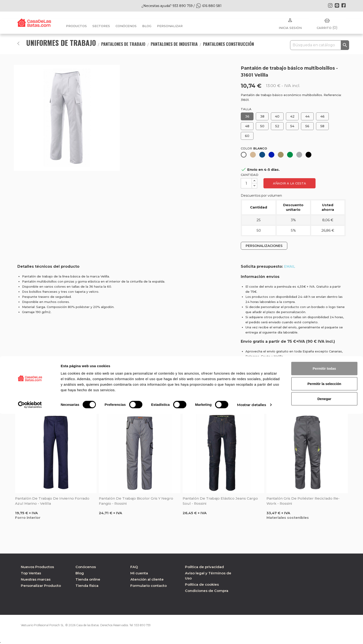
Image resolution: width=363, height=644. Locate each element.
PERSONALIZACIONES (264, 246)
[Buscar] (320, 45)
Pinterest (337, 5)
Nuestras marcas (36, 579)
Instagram (330, 5)
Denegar (324, 629)
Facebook (344, 5)
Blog (80, 573)
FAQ (134, 567)
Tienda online (88, 579)
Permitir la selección (324, 614)
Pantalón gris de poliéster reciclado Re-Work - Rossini (303, 501)
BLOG (147, 26)
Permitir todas (324, 599)
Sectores (101, 26)
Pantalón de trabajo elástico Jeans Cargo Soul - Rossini (220, 501)
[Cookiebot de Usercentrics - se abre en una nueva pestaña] (30, 635)
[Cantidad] (246, 183)
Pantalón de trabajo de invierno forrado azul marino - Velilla (52, 501)
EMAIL (290, 267)
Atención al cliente (147, 579)
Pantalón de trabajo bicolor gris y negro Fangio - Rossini (136, 501)
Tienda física (87, 586)
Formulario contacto (149, 586)
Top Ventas (31, 573)
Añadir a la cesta (289, 183)
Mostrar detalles (252, 635)
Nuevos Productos (37, 567)
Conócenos (126, 26)
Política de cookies (202, 584)
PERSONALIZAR (170, 26)
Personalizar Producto (41, 586)
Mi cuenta (139, 573)
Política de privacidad (204, 567)
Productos (76, 26)
